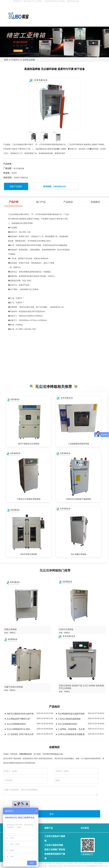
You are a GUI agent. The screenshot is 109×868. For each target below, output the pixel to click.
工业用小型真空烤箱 (54, 845)
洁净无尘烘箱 (29, 60)
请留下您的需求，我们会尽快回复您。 (50, 791)
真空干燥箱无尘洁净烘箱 (29, 444)
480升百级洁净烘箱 (29, 554)
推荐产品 (49, 828)
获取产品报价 (16, 186)
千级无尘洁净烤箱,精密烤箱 (29, 499)
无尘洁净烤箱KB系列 (16, 724)
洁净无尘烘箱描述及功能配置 (71, 734)
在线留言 (95, 202)
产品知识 (68, 202)
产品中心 (15, 60)
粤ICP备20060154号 (84, 863)
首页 (6, 60)
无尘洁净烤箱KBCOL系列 (18, 729)
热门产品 (41, 202)
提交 (52, 814)
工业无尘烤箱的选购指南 (69, 719)
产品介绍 (14, 202)
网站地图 (98, 863)
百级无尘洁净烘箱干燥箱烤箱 (79, 499)
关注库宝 (85, 828)
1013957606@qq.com (53, 754)
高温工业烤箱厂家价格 (55, 849)
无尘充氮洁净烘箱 (78, 554)
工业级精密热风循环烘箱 (79, 444)
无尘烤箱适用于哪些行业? (19, 719)
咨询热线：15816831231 (55, 186)
